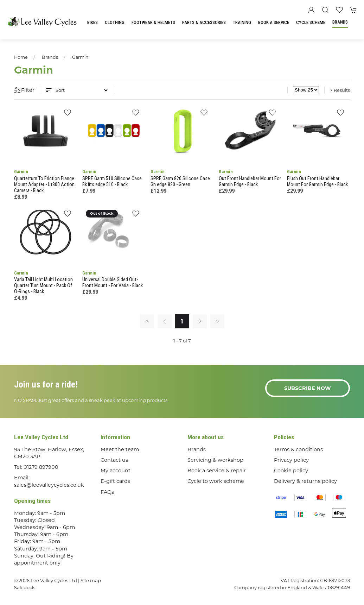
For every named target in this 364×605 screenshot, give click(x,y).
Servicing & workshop (215, 460)
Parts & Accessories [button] (204, 22)
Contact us (114, 460)
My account (116, 471)
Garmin (80, 57)
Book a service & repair (217, 471)
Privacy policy (291, 460)
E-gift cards (115, 481)
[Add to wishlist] (67, 115)
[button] (325, 10)
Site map (91, 580)
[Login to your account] (311, 10)
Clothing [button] (115, 22)
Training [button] (242, 22)
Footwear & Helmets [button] (153, 22)
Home (21, 57)
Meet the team (120, 449)
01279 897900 (41, 467)
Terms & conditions (298, 449)
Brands (340, 22)
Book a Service (274, 22)
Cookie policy (291, 471)
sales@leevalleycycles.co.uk (49, 485)
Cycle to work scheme (216, 481)
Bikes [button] (92, 22)
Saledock (24, 587)
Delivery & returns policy (305, 481)
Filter (24, 90)
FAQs (107, 492)
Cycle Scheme (311, 22)
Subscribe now (308, 388)
